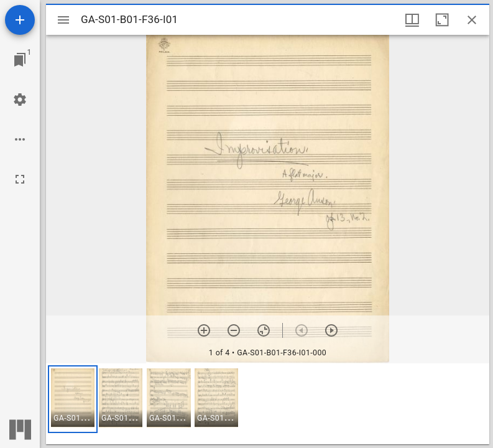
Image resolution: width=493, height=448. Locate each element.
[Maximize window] (442, 20)
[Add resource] (20, 20)
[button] (73, 399)
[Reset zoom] (264, 330)
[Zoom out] (234, 330)
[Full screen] (20, 179)
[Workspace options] (20, 139)
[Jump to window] (20, 60)
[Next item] (331, 330)
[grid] (268, 404)
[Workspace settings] (20, 100)
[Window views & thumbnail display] (412, 20)
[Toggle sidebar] (63, 20)
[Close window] (472, 20)
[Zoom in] (204, 330)
